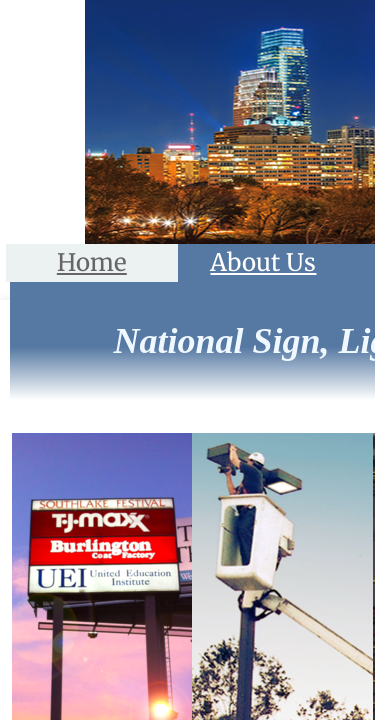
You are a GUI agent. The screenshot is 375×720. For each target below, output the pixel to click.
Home (92, 262)
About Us (263, 262)
